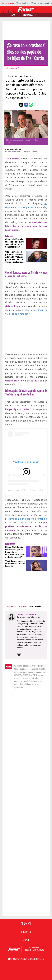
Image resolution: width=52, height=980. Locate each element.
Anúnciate (26, 924)
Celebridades (27, 15)
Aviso (26, 941)
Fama (13, 15)
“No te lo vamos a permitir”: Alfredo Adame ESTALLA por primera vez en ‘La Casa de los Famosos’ (15, 257)
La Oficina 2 (33, 3)
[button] (21, 105)
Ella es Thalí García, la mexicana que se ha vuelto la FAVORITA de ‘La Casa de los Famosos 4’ (15, 552)
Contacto (26, 932)
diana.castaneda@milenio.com (28, 617)
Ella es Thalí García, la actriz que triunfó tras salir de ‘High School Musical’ (15, 243)
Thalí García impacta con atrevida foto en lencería (15, 564)
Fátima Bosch (21, 3)
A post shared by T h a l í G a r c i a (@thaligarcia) (29, 490)
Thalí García (35, 607)
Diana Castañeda (13, 149)
